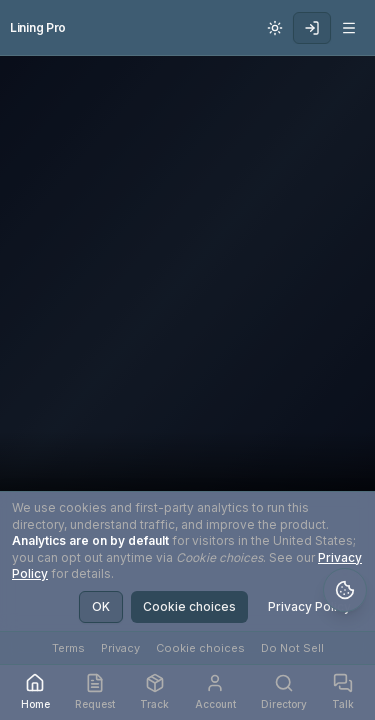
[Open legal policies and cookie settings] (345, 590)
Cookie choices (189, 606)
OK (101, 606)
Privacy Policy (309, 606)
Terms (68, 648)
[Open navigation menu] (349, 28)
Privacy (120, 648)
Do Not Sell (292, 648)
